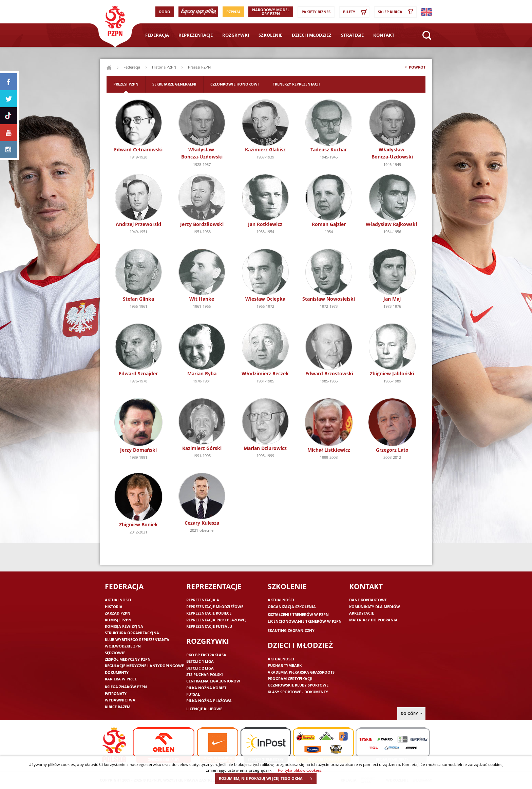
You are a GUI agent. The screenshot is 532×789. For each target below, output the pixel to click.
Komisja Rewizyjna (124, 626)
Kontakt (384, 35)
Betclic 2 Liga (200, 668)
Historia (114, 607)
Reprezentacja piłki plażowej (216, 620)
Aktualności (118, 600)
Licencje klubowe (204, 709)
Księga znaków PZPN (126, 687)
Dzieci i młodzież (312, 35)
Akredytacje (362, 613)
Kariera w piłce (121, 679)
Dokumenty (117, 672)
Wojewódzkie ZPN (123, 646)
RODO (165, 12)
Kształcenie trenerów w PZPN (298, 614)
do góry (411, 713)
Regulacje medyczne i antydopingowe (144, 666)
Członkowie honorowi (235, 84)
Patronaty (116, 693)
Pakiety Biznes (316, 12)
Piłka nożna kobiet (206, 688)
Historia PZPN (164, 67)
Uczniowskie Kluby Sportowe (298, 685)
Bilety (356, 12)
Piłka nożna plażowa (209, 701)
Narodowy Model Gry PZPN (271, 12)
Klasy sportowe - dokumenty (298, 692)
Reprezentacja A (203, 600)
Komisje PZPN (118, 620)
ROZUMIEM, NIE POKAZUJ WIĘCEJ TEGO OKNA (268, 778)
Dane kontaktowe (368, 600)
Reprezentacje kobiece (209, 613)
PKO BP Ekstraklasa (206, 655)
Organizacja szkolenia (292, 607)
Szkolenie (270, 35)
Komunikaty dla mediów (375, 607)
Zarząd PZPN (118, 613)
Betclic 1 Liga (200, 661)
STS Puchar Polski (205, 674)
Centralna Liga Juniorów (213, 681)
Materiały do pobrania (373, 620)
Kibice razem (118, 707)
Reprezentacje (196, 35)
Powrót (415, 69)
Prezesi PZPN (126, 84)
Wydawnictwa (120, 700)
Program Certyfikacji (290, 679)
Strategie (352, 35)
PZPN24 (233, 12)
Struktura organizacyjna (132, 633)
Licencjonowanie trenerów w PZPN (305, 621)
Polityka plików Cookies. (300, 770)
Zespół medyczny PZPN (128, 659)
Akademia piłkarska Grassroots (301, 672)
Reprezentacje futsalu (209, 626)
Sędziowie (115, 653)
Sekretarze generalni (174, 84)
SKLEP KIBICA (397, 12)
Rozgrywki (236, 35)
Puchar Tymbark (285, 665)
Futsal (193, 694)
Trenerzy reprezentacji (296, 84)
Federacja (157, 35)
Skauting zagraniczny (291, 630)
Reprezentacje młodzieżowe (215, 607)
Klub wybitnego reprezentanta (137, 640)
